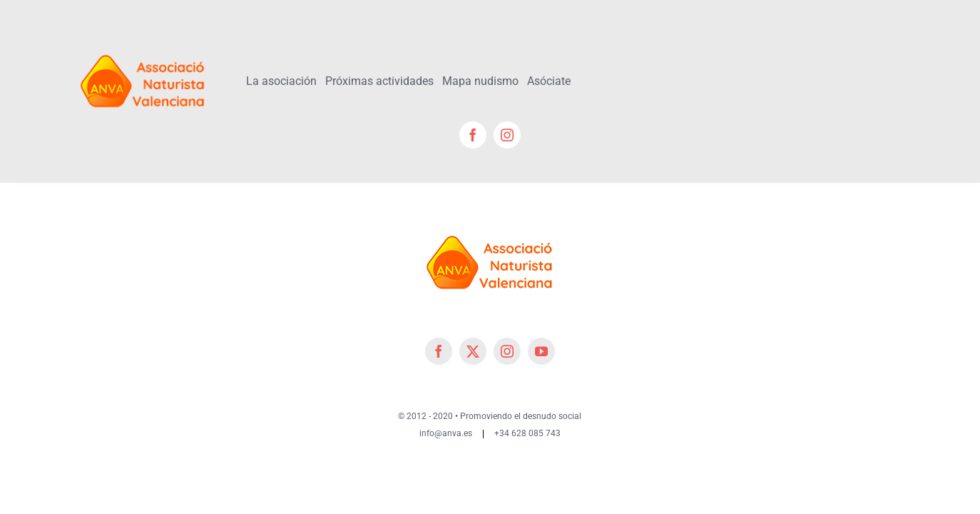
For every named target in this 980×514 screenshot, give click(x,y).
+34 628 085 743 (527, 433)
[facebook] (473, 135)
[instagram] (507, 135)
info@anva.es (446, 433)
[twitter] (473, 351)
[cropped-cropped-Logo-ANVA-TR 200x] (143, 48)
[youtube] (541, 351)
